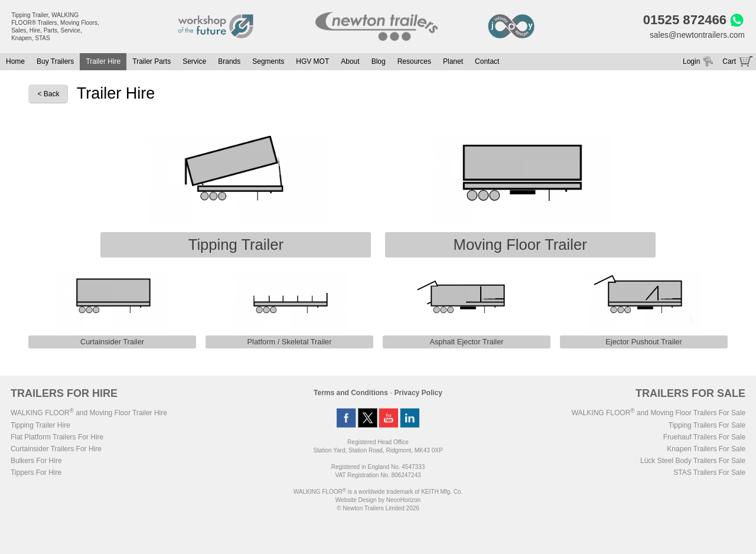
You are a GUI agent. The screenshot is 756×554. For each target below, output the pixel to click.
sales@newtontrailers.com (696, 35)
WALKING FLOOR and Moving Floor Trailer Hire (89, 414)
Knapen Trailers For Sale (706, 450)
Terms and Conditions (351, 394)
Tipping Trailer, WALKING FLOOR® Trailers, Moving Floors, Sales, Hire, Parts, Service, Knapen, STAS (55, 27)
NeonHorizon (403, 501)
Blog (379, 62)
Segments (268, 62)
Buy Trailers (55, 62)
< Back (48, 95)
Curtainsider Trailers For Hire (56, 450)
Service (194, 62)
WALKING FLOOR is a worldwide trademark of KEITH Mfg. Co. (378, 493)
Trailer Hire (103, 62)
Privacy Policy (418, 394)
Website (356, 501)
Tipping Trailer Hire (40, 426)
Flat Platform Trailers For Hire (57, 438)
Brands (229, 62)
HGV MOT (312, 62)
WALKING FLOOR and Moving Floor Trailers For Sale (659, 414)
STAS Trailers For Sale (709, 474)
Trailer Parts (151, 62)
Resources (414, 62)
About (350, 62)
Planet (453, 62)
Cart (729, 62)
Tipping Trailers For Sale (707, 426)
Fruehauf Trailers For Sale (704, 438)
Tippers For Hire (36, 474)
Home (15, 62)
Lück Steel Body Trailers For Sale (693, 462)
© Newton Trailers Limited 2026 (378, 509)
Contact (487, 62)
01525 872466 (683, 21)
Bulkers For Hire (36, 462)
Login (691, 62)
